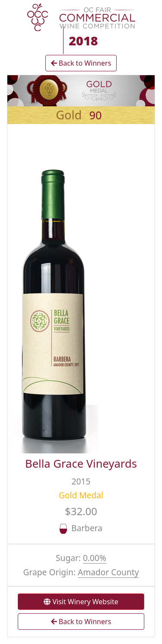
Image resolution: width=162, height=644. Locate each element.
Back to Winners (81, 63)
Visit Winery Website (81, 602)
